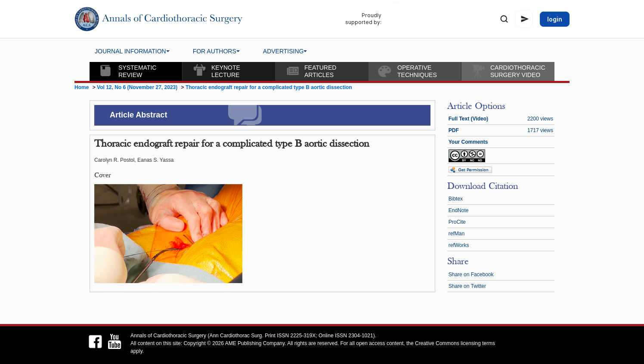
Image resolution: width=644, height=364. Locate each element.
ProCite (457, 222)
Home (82, 87)
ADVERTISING (285, 51)
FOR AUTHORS (216, 51)
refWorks (459, 245)
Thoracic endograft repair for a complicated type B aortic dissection (269, 87)
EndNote (459, 210)
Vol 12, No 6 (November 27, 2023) (138, 87)
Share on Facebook (471, 275)
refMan (457, 234)
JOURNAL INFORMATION (132, 51)
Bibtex (456, 199)
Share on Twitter (467, 286)
